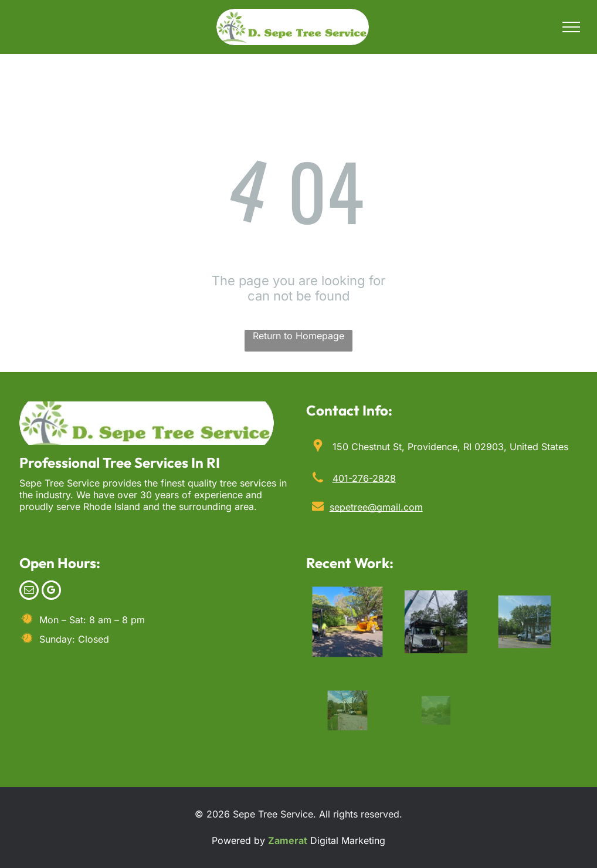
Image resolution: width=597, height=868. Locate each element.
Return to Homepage (298, 336)
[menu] (571, 27)
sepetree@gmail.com (376, 507)
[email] (29, 592)
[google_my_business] (51, 592)
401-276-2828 (364, 478)
